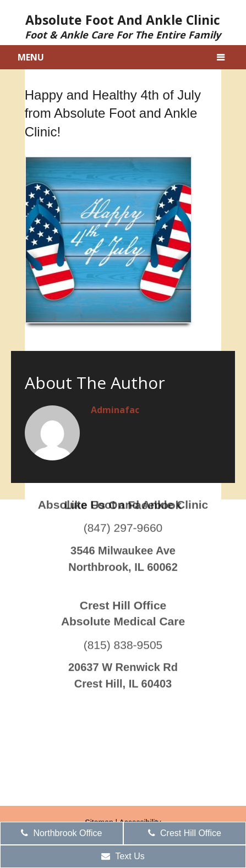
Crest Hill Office (185, 833)
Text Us (123, 856)
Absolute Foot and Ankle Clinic (123, 25)
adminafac (115, 410)
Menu (31, 57)
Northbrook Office (62, 833)
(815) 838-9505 (123, 610)
